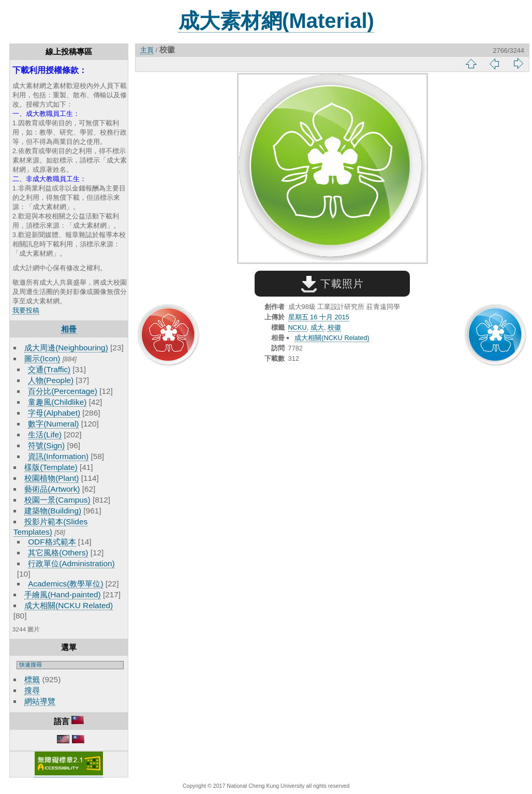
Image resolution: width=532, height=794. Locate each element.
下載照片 (333, 284)
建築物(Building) (53, 511)
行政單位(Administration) (71, 563)
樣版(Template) (51, 467)
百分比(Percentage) (63, 391)
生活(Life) (45, 435)
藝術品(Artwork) (52, 489)
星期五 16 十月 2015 (319, 317)
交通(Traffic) (49, 369)
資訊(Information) (58, 456)
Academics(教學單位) (65, 584)
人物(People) (51, 380)
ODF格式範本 (52, 542)
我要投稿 (26, 310)
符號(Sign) (46, 445)
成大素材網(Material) (276, 21)
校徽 (334, 327)
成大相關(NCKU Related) (69, 605)
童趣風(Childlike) (57, 402)
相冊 (69, 329)
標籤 (32, 679)
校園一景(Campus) (57, 500)
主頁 (147, 50)
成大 (317, 327)
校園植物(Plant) (51, 478)
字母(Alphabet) (54, 413)
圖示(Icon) (42, 358)
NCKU (298, 327)
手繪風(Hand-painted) (62, 594)
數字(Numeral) (53, 424)
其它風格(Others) (58, 553)
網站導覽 (40, 701)
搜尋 (32, 690)
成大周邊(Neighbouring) (66, 348)
